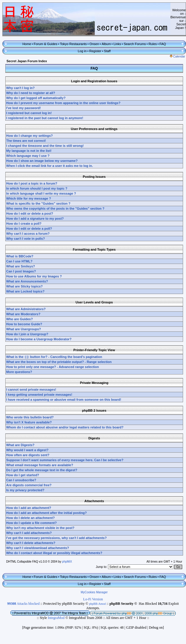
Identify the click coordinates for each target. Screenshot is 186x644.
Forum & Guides (46, 44)
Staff (107, 51)
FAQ (163, 44)
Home (27, 44)
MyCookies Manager (94, 592)
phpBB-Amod (98, 604)
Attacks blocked (23, 604)
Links (117, 44)
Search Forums (135, 44)
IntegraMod (57, 618)
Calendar (177, 56)
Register (95, 51)
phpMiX (67, 562)
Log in (82, 51)
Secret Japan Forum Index (27, 61)
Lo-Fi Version (93, 599)
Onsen (94, 44)
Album (106, 44)
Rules (153, 44)
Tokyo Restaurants (73, 44)
